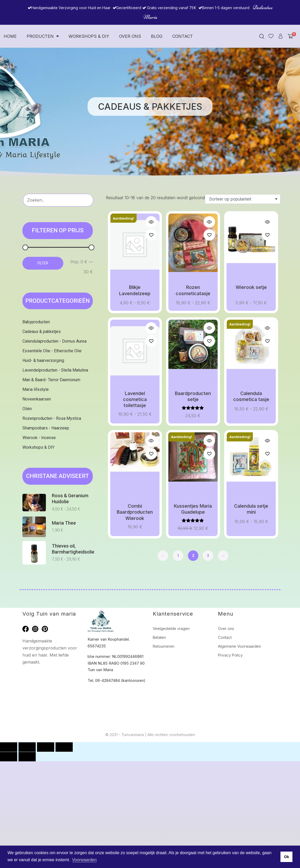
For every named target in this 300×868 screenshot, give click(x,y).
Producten (43, 36)
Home (10, 36)
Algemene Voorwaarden (239, 646)
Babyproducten (36, 322)
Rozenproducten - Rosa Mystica (52, 418)
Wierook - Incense (39, 438)
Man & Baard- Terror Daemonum (51, 380)
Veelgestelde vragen (171, 629)
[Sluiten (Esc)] (64, 747)
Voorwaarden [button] (84, 860)
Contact (183, 36)
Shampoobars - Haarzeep (46, 428)
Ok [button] (286, 857)
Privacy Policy (230, 655)
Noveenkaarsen (37, 399)
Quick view (151, 222)
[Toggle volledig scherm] (27, 747)
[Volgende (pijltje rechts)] (27, 757)
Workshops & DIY (89, 36)
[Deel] (46, 747)
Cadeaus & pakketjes (42, 332)
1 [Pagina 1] (178, 556)
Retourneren (164, 646)
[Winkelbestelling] (243, 199)
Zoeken (85, 199)
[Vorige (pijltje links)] (9, 757)
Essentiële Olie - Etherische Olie (52, 351)
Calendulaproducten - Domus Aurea (54, 341)
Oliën (27, 409)
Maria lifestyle (36, 389)
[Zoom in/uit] (9, 747)
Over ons (130, 36)
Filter (43, 263)
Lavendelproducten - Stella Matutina (55, 370)
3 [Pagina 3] (208, 556)
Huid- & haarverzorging (43, 360)
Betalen (159, 637)
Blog (157, 36)
